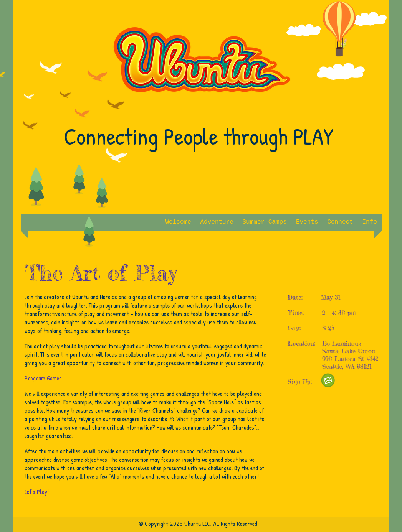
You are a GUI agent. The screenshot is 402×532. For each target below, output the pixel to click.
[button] (217, 222)
